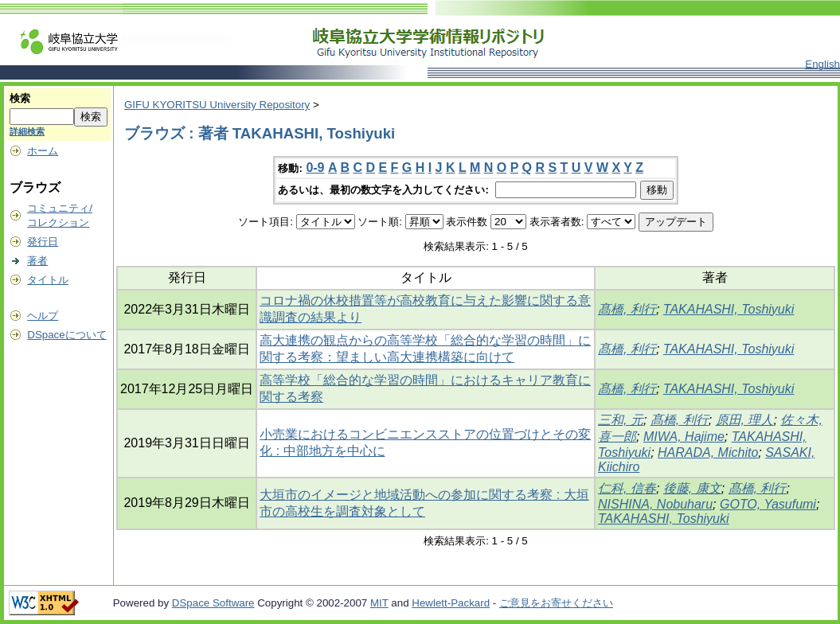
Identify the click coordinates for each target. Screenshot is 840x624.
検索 (20, 98)
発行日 (43, 242)
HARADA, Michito (708, 452)
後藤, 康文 (692, 488)
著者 (37, 261)
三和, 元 (621, 420)
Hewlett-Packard (451, 603)
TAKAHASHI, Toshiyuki (729, 309)
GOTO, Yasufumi (768, 504)
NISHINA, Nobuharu (655, 504)
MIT (379, 603)
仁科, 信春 (627, 488)
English (822, 64)
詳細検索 (27, 131)
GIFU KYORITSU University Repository (217, 105)
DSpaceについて (66, 335)
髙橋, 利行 (627, 309)
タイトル (48, 280)
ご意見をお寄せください (556, 603)
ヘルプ (43, 316)
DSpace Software (213, 603)
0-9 (315, 168)
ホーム (43, 151)
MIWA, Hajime (684, 437)
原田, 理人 (745, 420)
